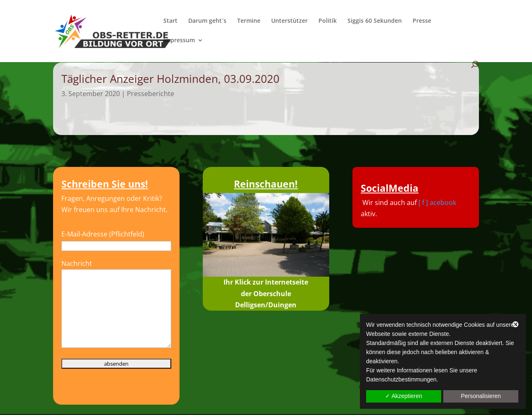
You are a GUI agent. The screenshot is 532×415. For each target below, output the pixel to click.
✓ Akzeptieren (404, 396)
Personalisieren (481, 396)
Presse (422, 21)
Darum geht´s (207, 21)
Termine (249, 21)
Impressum (179, 41)
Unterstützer (289, 21)
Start (170, 21)
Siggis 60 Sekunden (375, 21)
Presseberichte (151, 94)
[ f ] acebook (437, 203)
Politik (328, 21)
